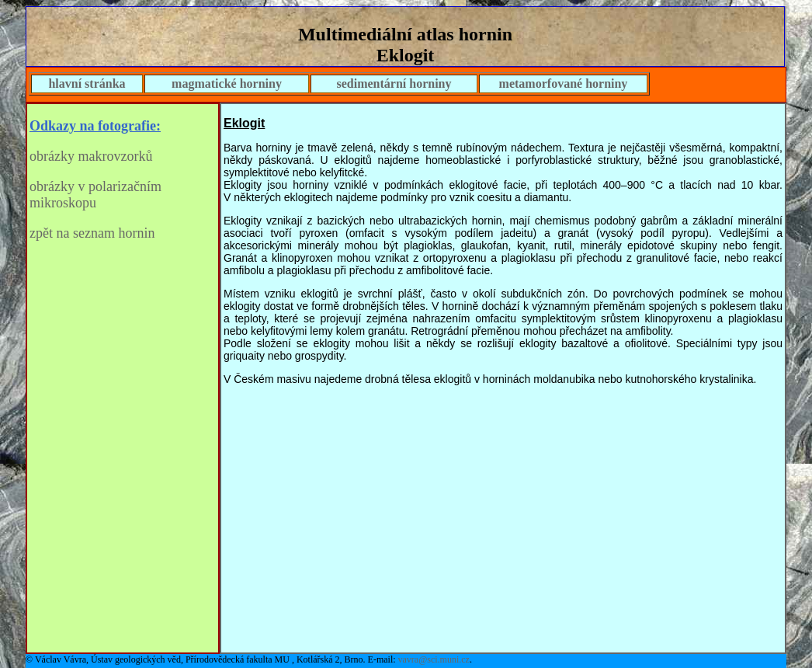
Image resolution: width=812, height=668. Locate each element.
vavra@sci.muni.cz (434, 659)
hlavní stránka (87, 83)
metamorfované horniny (564, 83)
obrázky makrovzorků (91, 156)
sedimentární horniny (394, 83)
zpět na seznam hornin (92, 233)
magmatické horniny (227, 83)
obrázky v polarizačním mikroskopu (95, 195)
